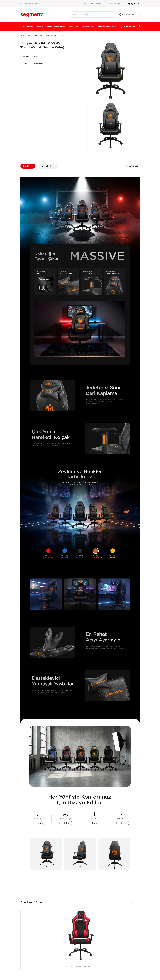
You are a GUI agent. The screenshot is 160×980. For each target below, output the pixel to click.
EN (139, 14)
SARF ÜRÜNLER (38, 35)
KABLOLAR (73, 26)
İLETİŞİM (109, 4)
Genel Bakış (28, 166)
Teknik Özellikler (48, 166)
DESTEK (117, 4)
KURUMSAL (88, 4)
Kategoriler (130, 26)
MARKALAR (99, 4)
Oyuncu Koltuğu (48, 35)
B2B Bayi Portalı (126, 14)
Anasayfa (23, 35)
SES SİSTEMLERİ (88, 26)
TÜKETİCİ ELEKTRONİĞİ (107, 26)
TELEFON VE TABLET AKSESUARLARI (51, 26)
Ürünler (29, 35)
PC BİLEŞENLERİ (27, 26)
